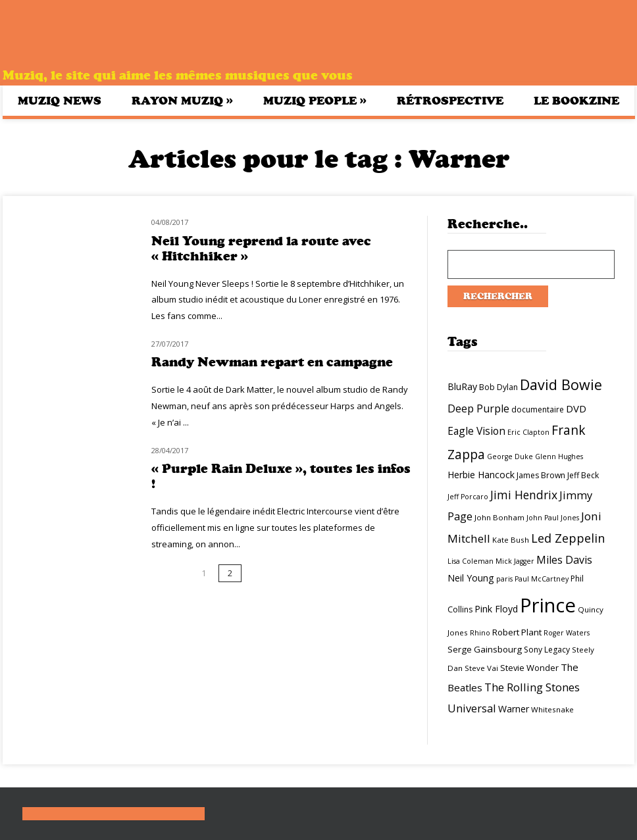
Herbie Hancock (481, 475)
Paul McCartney (542, 579)
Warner (514, 709)
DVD (576, 408)
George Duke (510, 457)
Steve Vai (481, 668)
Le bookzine (576, 101)
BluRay (462, 386)
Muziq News (60, 101)
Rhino (480, 633)
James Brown (541, 475)
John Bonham (499, 517)
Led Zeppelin (568, 538)
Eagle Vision (476, 431)
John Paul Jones (553, 518)
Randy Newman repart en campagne (272, 362)
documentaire (538, 409)
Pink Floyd (496, 609)
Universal (472, 708)
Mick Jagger (515, 561)
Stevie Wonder (529, 668)
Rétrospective (450, 101)
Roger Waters (567, 633)
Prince (548, 605)
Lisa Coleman (471, 561)
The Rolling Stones (532, 687)
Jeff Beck (583, 475)
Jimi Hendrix (524, 495)
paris (504, 579)
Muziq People (315, 100)
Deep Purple (478, 408)
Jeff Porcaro (468, 497)
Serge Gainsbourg (485, 649)
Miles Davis (564, 560)
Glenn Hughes (559, 457)
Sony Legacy (547, 650)
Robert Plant (517, 632)
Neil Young (471, 578)
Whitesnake (552, 709)
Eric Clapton (528, 432)
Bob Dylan (498, 387)
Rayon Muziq (182, 100)
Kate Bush (511, 540)
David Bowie (561, 384)
